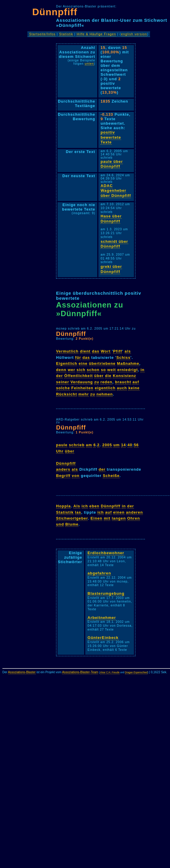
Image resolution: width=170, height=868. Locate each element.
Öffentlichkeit (78, 376)
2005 (107, 445)
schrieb (77, 445)
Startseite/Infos (42, 34)
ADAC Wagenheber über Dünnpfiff (116, 191)
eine (83, 363)
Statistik (66, 34)
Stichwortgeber (72, 518)
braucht (123, 382)
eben (95, 506)
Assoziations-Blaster (22, 672)
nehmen (105, 394)
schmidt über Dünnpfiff (114, 244)
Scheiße (111, 476)
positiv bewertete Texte (111, 137)
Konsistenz (124, 376)
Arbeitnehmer (102, 618)
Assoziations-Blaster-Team (80, 672)
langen (119, 518)
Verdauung (82, 382)
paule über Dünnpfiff (112, 164)
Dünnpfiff (55, 12)
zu (97, 382)
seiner (63, 382)
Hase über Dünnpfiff (111, 219)
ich (85, 506)
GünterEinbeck (103, 638)
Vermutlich (67, 351)
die (108, 376)
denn (61, 370)
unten (89, 64)
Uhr (60, 451)
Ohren (134, 518)
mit (107, 518)
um (116, 445)
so (103, 370)
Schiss (123, 357)
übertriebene (102, 363)
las (78, 512)
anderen (134, 512)
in (142, 370)
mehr (84, 394)
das (96, 351)
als (128, 351)
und (60, 524)
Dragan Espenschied (136, 672)
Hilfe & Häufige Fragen (96, 34)
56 (136, 445)
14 (123, 445)
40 (130, 445)
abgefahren (99, 573)
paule (62, 445)
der (59, 376)
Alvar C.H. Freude (110, 672)
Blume (72, 524)
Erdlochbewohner (106, 553)
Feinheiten (82, 388)
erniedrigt (127, 370)
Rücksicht (67, 394)
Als (77, 506)
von (76, 476)
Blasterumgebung (106, 593)
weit (112, 370)
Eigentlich (67, 363)
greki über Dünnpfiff (111, 269)
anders (63, 469)
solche (63, 388)
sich (81, 370)
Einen (97, 518)
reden (106, 382)
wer (71, 370)
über (99, 376)
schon (93, 370)
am (89, 445)
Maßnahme (128, 363)
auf (136, 382)
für (78, 357)
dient (85, 351)
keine (134, 388)
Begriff (63, 476)
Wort (106, 351)
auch (122, 388)
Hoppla (63, 506)
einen (119, 512)
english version (134, 34)
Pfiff (118, 351)
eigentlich (105, 388)
